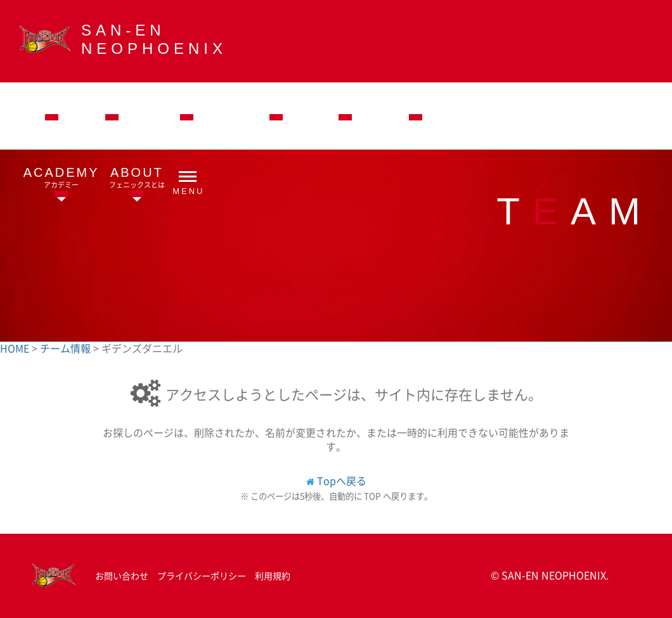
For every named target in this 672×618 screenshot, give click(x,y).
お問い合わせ (122, 576)
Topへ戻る (342, 480)
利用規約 (273, 576)
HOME (16, 348)
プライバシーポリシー (202, 576)
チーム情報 (67, 348)
